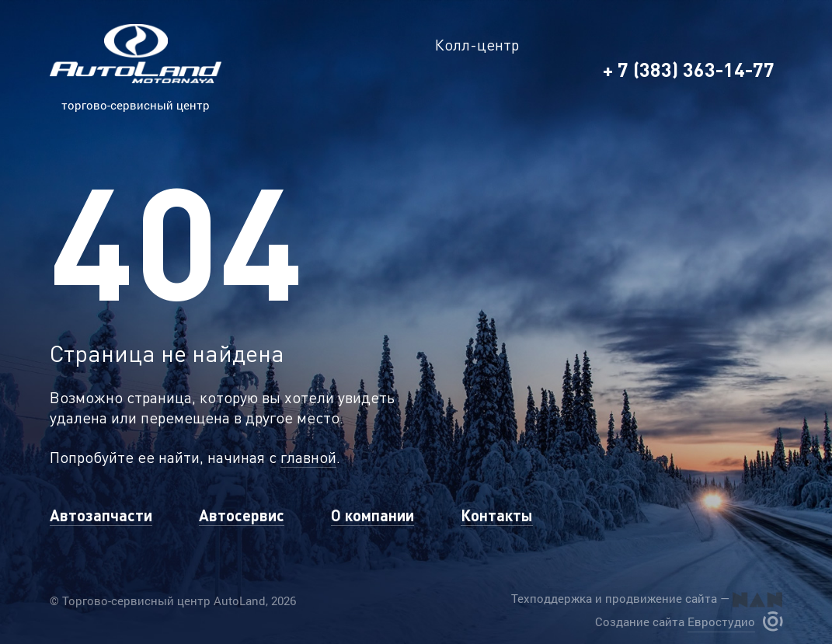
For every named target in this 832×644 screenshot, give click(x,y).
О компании (372, 515)
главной (308, 457)
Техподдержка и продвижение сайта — (647, 599)
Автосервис (242, 515)
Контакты (497, 515)
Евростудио (721, 622)
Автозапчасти (101, 515)
